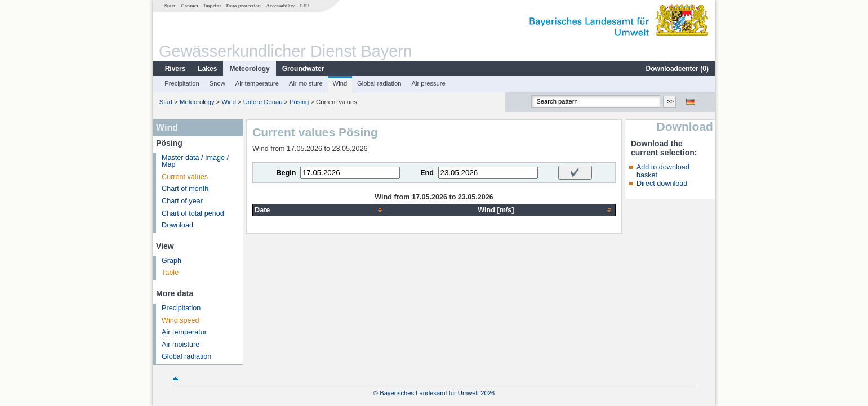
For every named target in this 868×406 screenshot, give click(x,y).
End (427, 173)
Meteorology (249, 69)
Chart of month (185, 189)
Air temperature (257, 83)
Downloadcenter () (677, 69)
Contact (190, 6)
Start (170, 6)
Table (170, 273)
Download (177, 225)
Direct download (662, 184)
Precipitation (182, 83)
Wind (340, 83)
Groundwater (303, 69)
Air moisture (306, 83)
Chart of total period (193, 213)
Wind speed (181, 320)
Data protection (244, 6)
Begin (286, 173)
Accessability (280, 6)
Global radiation (379, 83)
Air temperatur (184, 332)
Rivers (175, 69)
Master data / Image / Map (195, 161)
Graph (172, 261)
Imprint (212, 6)
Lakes (207, 69)
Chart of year (182, 201)
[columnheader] (320, 210)
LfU (304, 6)
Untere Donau (263, 102)
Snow (217, 83)
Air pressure (428, 83)
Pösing (299, 102)
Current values (185, 177)
